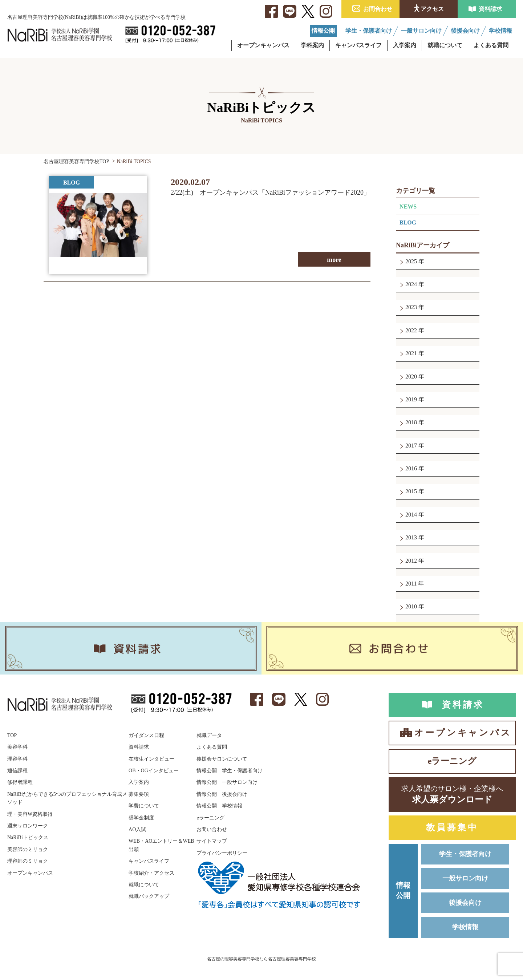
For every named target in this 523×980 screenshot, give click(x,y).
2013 (411, 537)
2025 (411, 261)
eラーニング (452, 761)
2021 (411, 353)
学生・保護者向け (465, 854)
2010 (411, 606)
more (334, 260)
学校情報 (465, 927)
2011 (411, 584)
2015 (411, 491)
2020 (411, 376)
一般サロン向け (465, 878)
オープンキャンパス (463, 733)
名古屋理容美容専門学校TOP (76, 161)
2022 (411, 330)
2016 (411, 468)
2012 (411, 561)
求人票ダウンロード (452, 794)
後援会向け (465, 903)
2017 (411, 446)
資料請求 (490, 9)
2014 (411, 515)
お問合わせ (378, 9)
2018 (411, 422)
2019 (411, 399)
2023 (411, 307)
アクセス (432, 9)
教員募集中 (452, 827)
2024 (411, 284)
